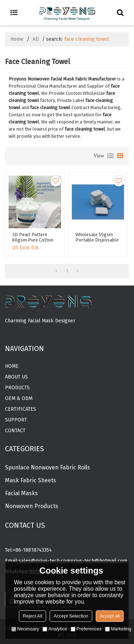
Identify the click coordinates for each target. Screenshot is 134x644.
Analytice (55, 629)
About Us (16, 377)
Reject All (33, 616)
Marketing (118, 629)
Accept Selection (71, 616)
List (110, 156)
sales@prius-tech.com (44, 561)
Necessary (25, 629)
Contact (15, 431)
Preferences (86, 629)
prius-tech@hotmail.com (99, 561)
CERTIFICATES (21, 409)
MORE (12, 333)
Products (17, 388)
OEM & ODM (19, 398)
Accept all (110, 616)
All (36, 39)
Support (16, 420)
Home (17, 39)
